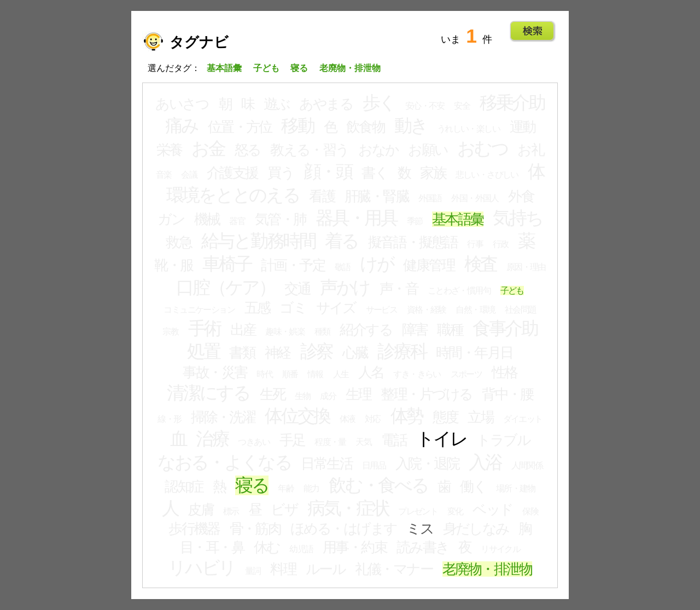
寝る (252, 485)
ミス (420, 529)
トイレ (441, 439)
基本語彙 (458, 219)
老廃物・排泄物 (487, 569)
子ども (512, 291)
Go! (532, 31)
